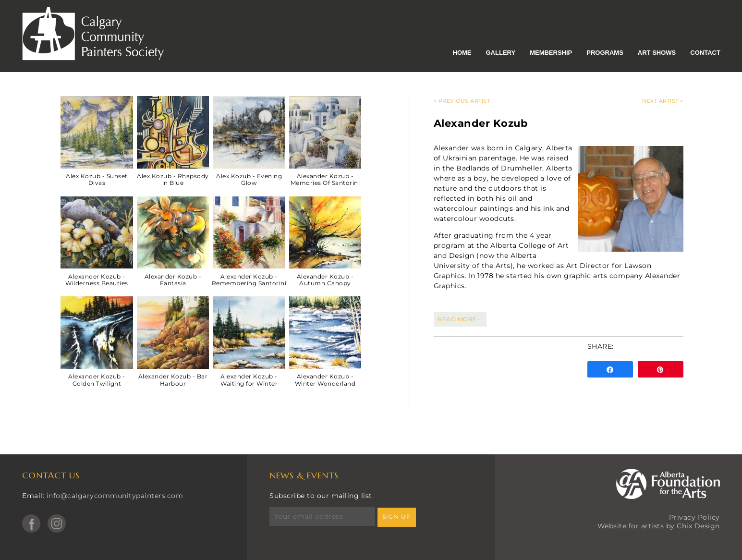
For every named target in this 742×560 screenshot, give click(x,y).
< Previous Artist (462, 101)
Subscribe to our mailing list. (322, 496)
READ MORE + (460, 319)
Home (462, 53)
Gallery (501, 53)
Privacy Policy (694, 517)
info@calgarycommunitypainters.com (115, 496)
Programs (605, 53)
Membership (551, 53)
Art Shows (657, 53)
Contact (705, 53)
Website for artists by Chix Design (659, 526)
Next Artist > (663, 101)
